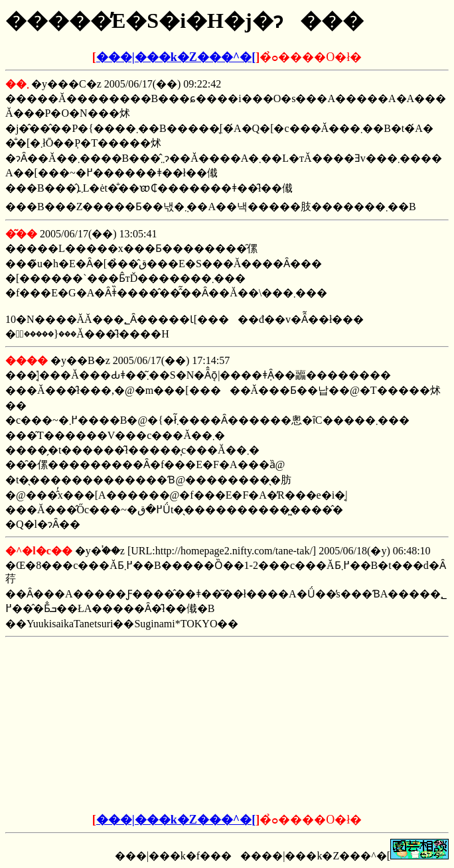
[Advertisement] (126, 725)
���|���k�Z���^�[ (176, 57)
